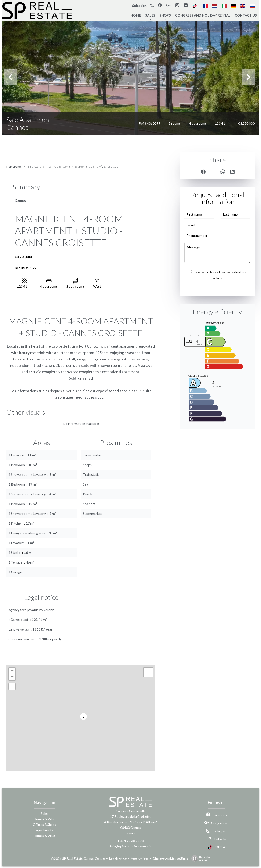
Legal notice (118, 858)
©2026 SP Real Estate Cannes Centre (78, 858)
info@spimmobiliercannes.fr (131, 846)
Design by (200, 858)
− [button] (12, 677)
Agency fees (140, 858)
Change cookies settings (171, 858)
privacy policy (231, 272)
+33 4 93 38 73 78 (131, 841)
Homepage (14, 167)
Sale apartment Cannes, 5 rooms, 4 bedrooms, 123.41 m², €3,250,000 (73, 167)
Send (217, 287)
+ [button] (12, 671)
